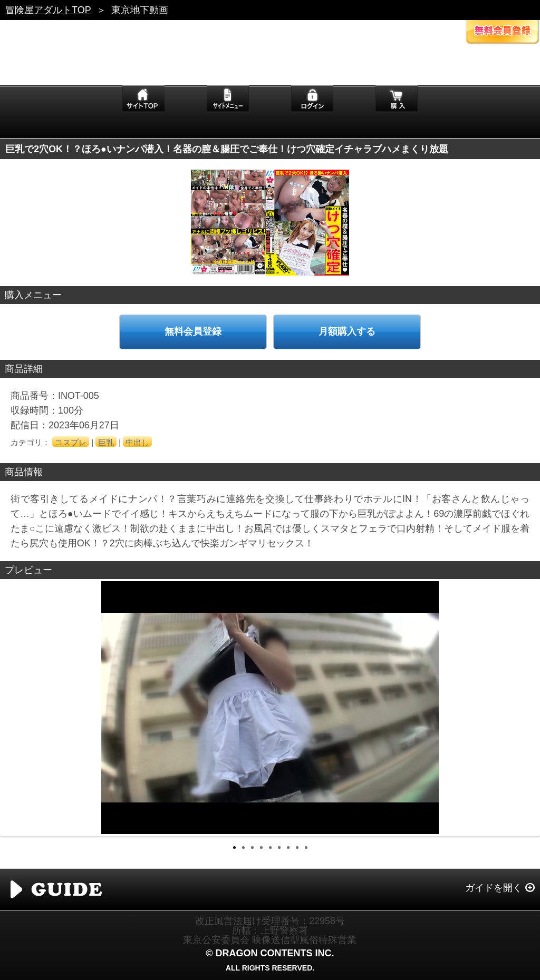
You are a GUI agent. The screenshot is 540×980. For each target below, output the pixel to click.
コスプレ (71, 442)
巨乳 (106, 442)
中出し (137, 442)
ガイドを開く (494, 888)
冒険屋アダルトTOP (48, 10)
